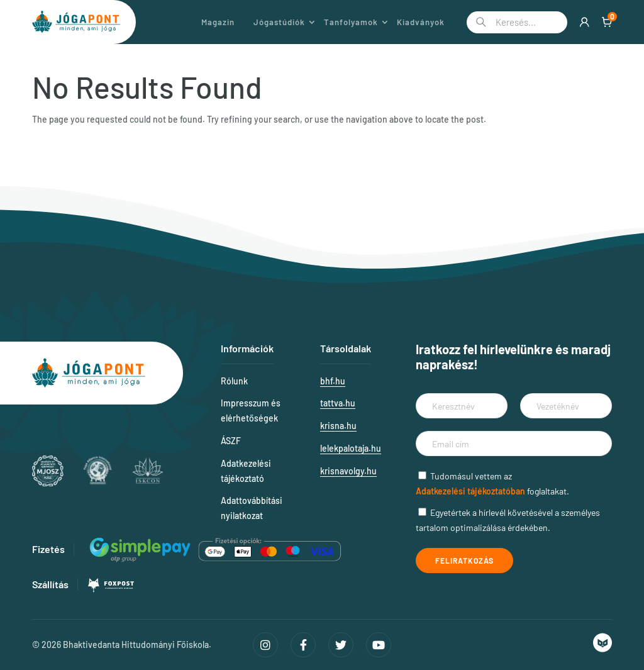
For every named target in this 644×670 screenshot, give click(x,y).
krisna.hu (338, 426)
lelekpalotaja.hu (351, 448)
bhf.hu (333, 381)
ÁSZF (231, 441)
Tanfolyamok (351, 22)
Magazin (218, 22)
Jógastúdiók (279, 22)
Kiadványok (421, 22)
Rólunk (234, 381)
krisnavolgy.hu (348, 471)
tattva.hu (338, 403)
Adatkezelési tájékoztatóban (470, 491)
